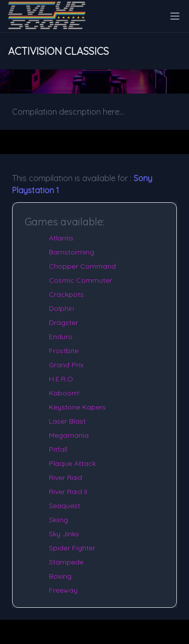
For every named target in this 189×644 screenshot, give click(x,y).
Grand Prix (66, 365)
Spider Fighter (72, 548)
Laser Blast (67, 421)
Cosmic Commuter (80, 280)
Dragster (64, 323)
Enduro (61, 337)
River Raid (66, 477)
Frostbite (64, 351)
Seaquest (65, 506)
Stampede (66, 562)
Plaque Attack (72, 463)
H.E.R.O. (62, 379)
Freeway (63, 590)
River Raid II (68, 492)
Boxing (60, 576)
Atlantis (61, 238)
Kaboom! (64, 393)
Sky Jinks (64, 534)
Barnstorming (72, 252)
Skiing (58, 520)
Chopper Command (82, 266)
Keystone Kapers (77, 407)
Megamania (69, 435)
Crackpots (66, 294)
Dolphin (61, 308)
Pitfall (58, 449)
